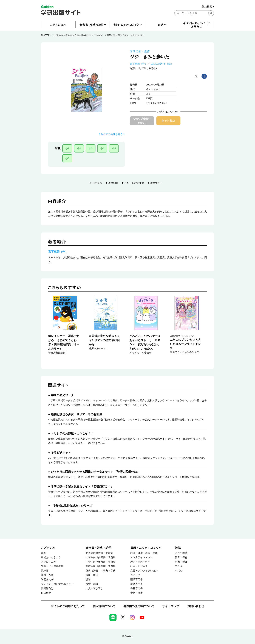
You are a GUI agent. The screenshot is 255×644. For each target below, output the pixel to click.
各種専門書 (137, 588)
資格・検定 (92, 575)
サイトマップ (171, 606)
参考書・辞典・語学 (98, 548)
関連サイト (156, 183)
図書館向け (47, 588)
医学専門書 (137, 580)
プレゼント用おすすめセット (57, 584)
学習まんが (47, 580)
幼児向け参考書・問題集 (99, 553)
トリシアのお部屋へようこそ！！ (72, 433)
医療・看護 (181, 562)
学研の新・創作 (140, 51)
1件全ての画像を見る (112, 134)
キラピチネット (61, 453)
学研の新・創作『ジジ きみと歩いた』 (126, 35)
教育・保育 (181, 557)
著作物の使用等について (139, 606)
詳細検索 (208, 7)
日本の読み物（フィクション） (89, 35)
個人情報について (104, 606)
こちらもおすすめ (134, 183)
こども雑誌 (181, 553)
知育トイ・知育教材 (52, 566)
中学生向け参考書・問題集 (101, 562)
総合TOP (45, 35)
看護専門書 (137, 584)
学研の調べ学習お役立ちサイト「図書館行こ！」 (82, 486)
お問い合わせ (196, 606)
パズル (179, 571)
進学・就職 (92, 584)
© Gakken (127, 636)
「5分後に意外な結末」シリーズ (72, 506)
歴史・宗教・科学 (140, 562)
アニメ (179, 566)
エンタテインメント (141, 557)
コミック (135, 575)
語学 (88, 580)
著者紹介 (113, 183)
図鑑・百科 (47, 575)
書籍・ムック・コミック (146, 548)
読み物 (69, 35)
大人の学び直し (94, 588)
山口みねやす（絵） (162, 64)
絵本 (44, 553)
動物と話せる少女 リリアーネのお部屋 (76, 414)
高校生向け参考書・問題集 (101, 566)
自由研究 (46, 593)
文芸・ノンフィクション (144, 571)
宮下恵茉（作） (139, 64)
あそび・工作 (49, 562)
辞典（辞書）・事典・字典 (101, 571)
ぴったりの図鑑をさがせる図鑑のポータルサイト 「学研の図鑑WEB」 (96, 472)
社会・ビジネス (139, 566)
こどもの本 (58, 35)
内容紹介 (98, 183)
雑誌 (178, 548)
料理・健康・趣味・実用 (144, 553)
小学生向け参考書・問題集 (101, 557)
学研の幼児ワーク (62, 395)
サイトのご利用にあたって (68, 606)
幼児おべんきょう (51, 557)
